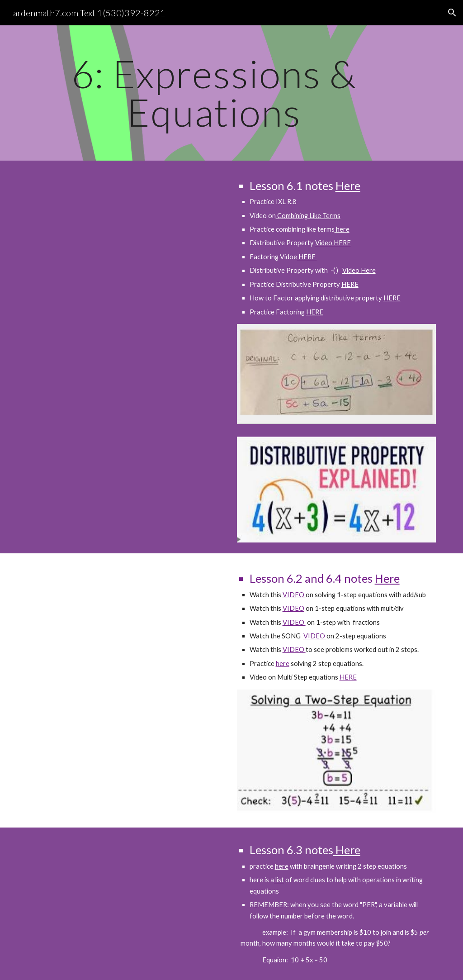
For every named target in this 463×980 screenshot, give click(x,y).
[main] (214, 93)
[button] (452, 13)
